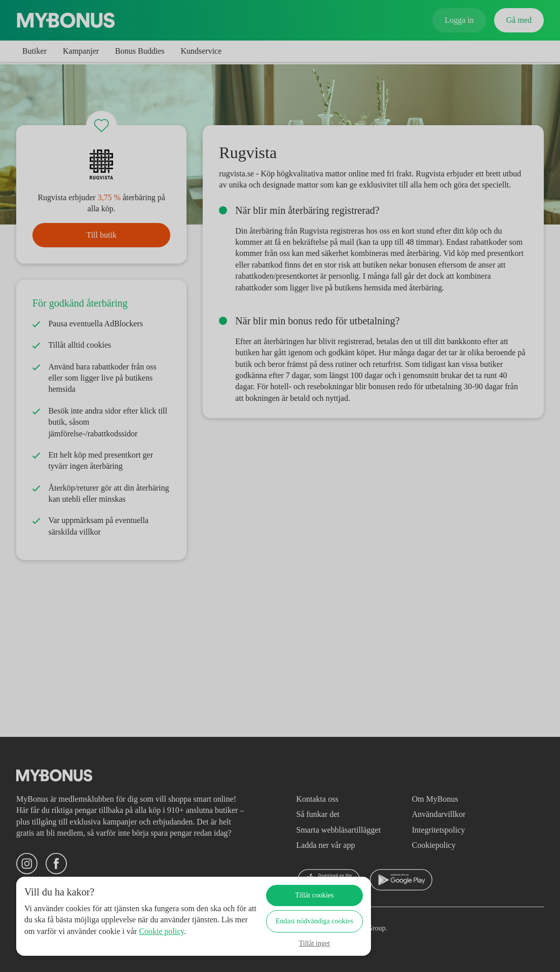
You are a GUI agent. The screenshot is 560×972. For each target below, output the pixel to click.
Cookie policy (62, 942)
